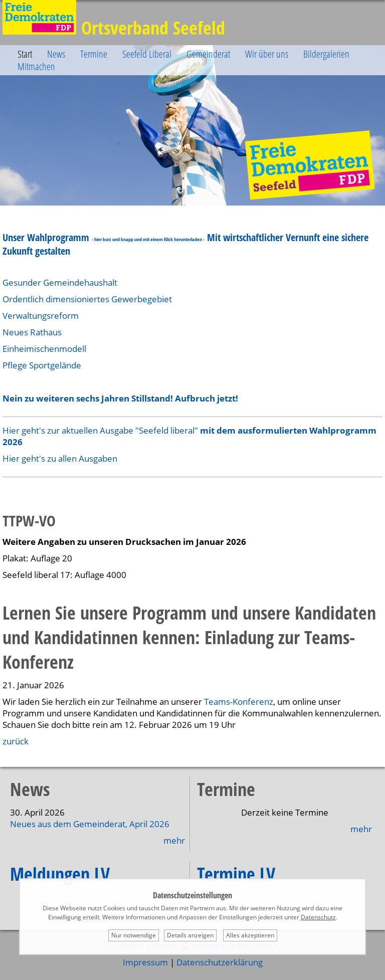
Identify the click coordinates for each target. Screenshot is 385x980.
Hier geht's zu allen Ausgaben (60, 458)
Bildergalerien (326, 54)
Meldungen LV (60, 874)
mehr (174, 840)
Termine (94, 54)
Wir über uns (267, 54)
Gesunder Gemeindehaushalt (61, 282)
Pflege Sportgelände (42, 365)
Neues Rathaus (32, 332)
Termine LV (236, 874)
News (56, 54)
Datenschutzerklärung (220, 962)
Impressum (145, 962)
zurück (16, 741)
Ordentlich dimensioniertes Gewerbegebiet (87, 299)
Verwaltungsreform (41, 316)
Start (25, 54)
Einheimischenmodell (44, 349)
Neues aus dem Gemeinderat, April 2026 (90, 824)
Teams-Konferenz (239, 702)
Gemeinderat (208, 54)
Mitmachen (36, 66)
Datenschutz (318, 917)
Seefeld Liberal (147, 54)
